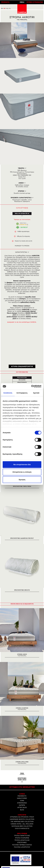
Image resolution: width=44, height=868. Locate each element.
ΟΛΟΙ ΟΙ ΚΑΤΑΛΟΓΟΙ (22, 795)
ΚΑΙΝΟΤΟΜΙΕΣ (22, 765)
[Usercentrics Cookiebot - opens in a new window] (31, 386)
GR (5, 9)
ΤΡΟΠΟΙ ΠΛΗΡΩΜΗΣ (22, 805)
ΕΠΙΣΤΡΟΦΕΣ (22, 809)
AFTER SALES (22, 774)
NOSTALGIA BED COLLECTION (22, 793)
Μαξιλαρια (22, 347)
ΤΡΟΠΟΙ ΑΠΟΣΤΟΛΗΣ (22, 807)
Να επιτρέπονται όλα (22, 464)
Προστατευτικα (24, 344)
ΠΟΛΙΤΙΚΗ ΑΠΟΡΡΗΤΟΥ (22, 814)
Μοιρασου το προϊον (22, 246)
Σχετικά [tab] (36, 393)
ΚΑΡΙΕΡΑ (22, 772)
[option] (22, 600)
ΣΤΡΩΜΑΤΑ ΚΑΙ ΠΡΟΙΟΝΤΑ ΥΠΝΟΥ (22, 784)
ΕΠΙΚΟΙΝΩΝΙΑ (22, 770)
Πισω (22, 740)
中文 (8, 9)
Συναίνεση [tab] (8, 393)
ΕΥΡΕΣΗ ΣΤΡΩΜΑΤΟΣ (35, 2)
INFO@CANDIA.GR (22, 856)
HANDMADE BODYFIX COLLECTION (22, 786)
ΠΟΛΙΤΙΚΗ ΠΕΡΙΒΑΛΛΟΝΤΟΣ (22, 811)
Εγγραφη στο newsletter (22, 754)
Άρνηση (22, 480)
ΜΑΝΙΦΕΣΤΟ (22, 763)
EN (2, 9)
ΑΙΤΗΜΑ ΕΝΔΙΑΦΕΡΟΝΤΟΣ (22, 333)
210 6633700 (24, 854)
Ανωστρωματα (22, 349)
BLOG (22, 776)
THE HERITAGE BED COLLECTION (22, 788)
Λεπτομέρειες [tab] (22, 393)
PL (10, 9)
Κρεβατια (22, 351)
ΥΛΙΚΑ (22, 767)
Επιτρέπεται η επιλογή (22, 472)
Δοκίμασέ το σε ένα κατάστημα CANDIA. (22, 322)
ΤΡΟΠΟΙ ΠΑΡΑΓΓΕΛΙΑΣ (22, 802)
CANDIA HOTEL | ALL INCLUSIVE (22, 791)
